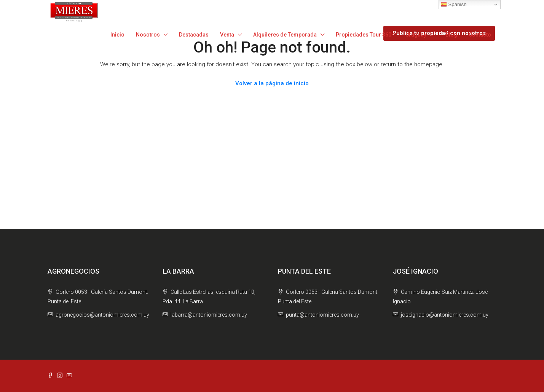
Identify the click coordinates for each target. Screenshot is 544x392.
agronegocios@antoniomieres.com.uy (102, 315)
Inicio (117, 35)
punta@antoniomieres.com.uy (322, 315)
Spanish (454, 5)
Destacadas (194, 35)
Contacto (480, 35)
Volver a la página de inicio (272, 83)
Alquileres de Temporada (285, 35)
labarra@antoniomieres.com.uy (209, 315)
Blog (451, 35)
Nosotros (148, 35)
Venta (227, 35)
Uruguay (416, 35)
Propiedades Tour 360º (365, 35)
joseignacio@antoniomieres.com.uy (445, 315)
